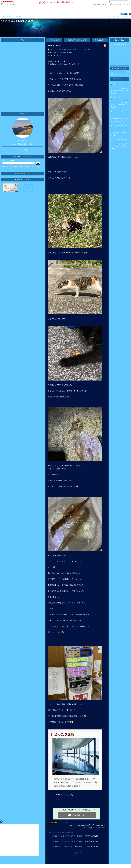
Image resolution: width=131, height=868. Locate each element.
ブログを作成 (117, 4)
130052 (124, 14)
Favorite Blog (119, 68)
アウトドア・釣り (10, 4)
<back (113, 60)
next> (125, 60)
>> (100, 4)
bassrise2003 (117, 112)
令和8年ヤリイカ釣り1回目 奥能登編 (67, 847)
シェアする (63, 822)
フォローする (22, 150)
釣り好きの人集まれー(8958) (63, 53)
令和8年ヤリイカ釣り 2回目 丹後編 (67, 841)
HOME (3, 17)
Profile (22, 114)
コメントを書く (100, 827)
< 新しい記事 (54, 40)
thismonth (119, 60)
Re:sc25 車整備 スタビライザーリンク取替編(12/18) (120, 86)
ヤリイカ (58, 55)
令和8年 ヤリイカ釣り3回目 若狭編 (67, 836)
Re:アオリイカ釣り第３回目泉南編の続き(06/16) (119, 100)
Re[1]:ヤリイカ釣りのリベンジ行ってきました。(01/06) (119, 114)
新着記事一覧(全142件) (77, 40)
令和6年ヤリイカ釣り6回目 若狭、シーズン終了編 (70, 49)
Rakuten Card (22, 180)
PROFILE (18, 17)
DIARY (10, 17)
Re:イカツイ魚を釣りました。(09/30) (119, 142)
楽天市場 (127, 4)
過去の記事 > (100, 40)
